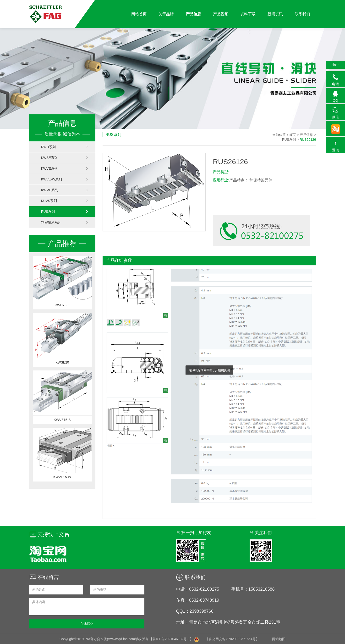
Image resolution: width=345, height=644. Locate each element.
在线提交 (87, 624)
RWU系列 (65, 147)
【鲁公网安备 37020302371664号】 (232, 639)
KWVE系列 (65, 168)
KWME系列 (65, 190)
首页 (292, 135)
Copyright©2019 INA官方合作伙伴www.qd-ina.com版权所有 (104, 639)
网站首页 (139, 14)
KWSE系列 (65, 158)
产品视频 (221, 14)
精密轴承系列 (65, 222)
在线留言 (44, 577)
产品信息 (193, 14)
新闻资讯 (275, 14)
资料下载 (248, 14)
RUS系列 (65, 212)
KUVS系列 (65, 201)
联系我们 (302, 14)
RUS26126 (308, 140)
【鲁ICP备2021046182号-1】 (171, 639)
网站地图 (279, 639)
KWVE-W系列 (65, 179)
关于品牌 (166, 14)
